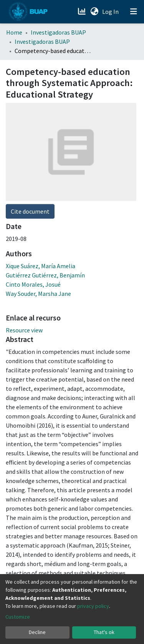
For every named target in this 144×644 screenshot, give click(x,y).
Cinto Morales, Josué (33, 284)
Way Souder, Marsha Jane (38, 294)
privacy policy (93, 606)
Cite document (30, 211)
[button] (94, 12)
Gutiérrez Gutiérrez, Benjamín (45, 275)
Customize (18, 617)
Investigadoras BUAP (58, 32)
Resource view (24, 330)
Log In (111, 12)
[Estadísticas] (82, 12)
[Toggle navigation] (134, 12)
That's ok (104, 632)
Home (14, 32)
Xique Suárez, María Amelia (41, 266)
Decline (37, 632)
